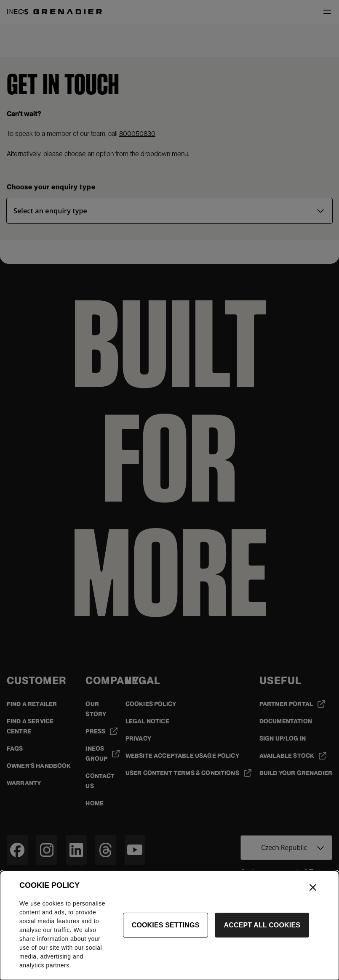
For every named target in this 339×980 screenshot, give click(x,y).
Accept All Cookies (262, 925)
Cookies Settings (166, 925)
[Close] (313, 887)
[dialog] (169, 925)
